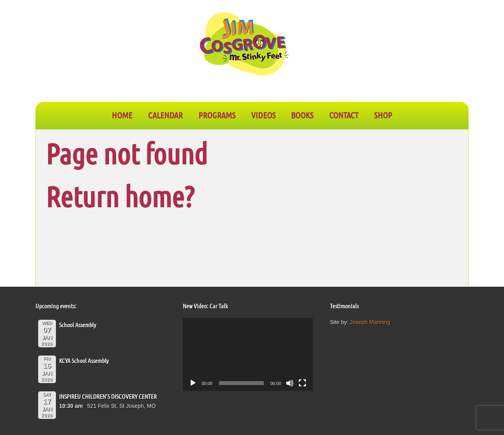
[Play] (193, 383)
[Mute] (290, 383)
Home (122, 115)
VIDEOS (263, 115)
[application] (248, 354)
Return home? (120, 196)
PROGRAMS (217, 115)
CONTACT (344, 115)
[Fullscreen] (302, 383)
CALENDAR (165, 115)
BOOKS (302, 115)
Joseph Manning (370, 322)
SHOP (383, 115)
